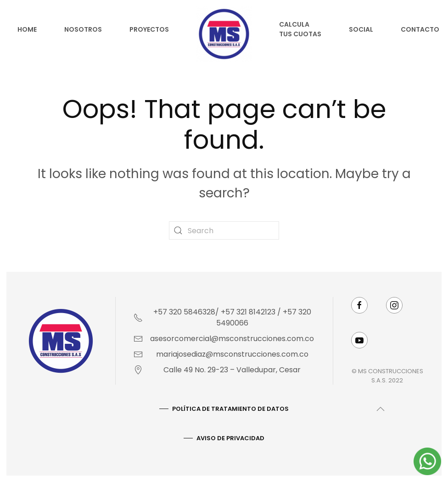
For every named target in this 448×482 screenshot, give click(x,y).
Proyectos (149, 29)
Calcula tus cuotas (300, 29)
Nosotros (83, 29)
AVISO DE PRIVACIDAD (230, 438)
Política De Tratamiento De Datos (230, 409)
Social (361, 29)
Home (27, 29)
